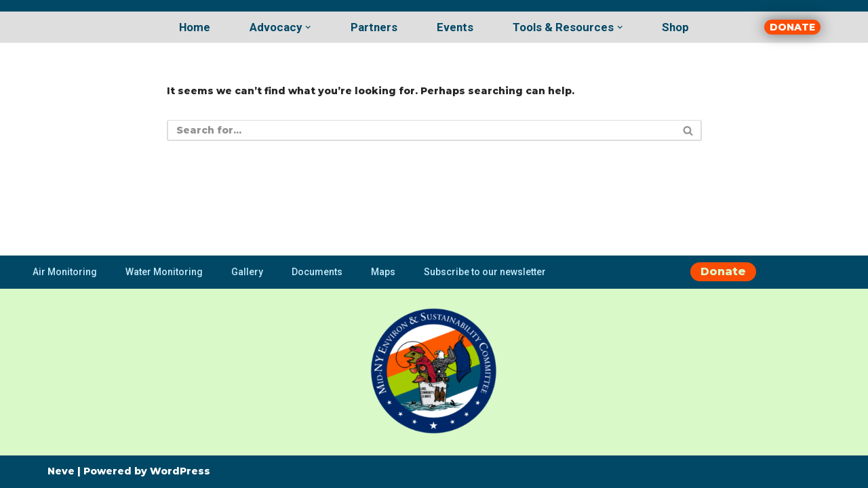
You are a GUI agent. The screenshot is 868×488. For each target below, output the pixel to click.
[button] (308, 27)
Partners (374, 27)
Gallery (247, 272)
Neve (61, 471)
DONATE (792, 27)
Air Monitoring (65, 272)
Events (455, 27)
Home (195, 27)
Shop (675, 27)
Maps (383, 272)
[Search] (419, 130)
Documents (317, 272)
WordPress (180, 471)
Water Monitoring (164, 272)
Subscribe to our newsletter (485, 272)
